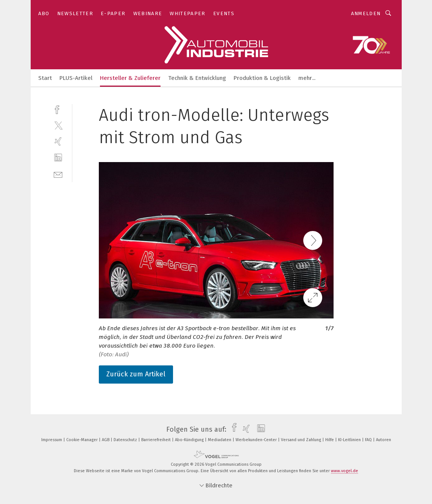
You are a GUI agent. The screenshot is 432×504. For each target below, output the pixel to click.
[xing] (58, 141)
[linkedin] (58, 158)
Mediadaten (220, 440)
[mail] (58, 174)
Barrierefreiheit (157, 440)
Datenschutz (126, 440)
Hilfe (330, 440)
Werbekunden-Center (257, 440)
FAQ (369, 440)
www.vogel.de (345, 471)
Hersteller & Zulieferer (130, 78)
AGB (106, 440)
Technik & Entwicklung (197, 78)
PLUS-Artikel (76, 78)
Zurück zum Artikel (136, 374)
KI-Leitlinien (350, 440)
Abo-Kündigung (190, 440)
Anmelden (366, 13)
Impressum (52, 440)
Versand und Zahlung (302, 440)
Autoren (384, 440)
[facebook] (58, 109)
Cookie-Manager (83, 440)
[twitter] (58, 125)
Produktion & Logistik (262, 78)
